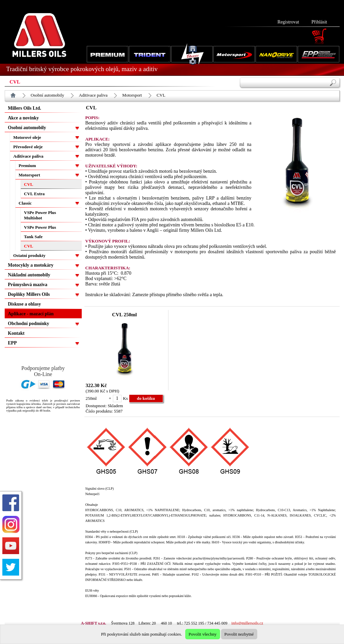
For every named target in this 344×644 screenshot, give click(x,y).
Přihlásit (319, 22)
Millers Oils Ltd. (25, 108)
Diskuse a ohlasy (25, 304)
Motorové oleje (27, 137)
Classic (25, 203)
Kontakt (16, 333)
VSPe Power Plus (40, 227)
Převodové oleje (28, 147)
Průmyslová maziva (28, 285)
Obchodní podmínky (29, 324)
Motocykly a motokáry (31, 265)
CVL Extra (35, 194)
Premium (27, 166)
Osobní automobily (48, 95)
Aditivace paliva (93, 95)
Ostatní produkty (29, 255)
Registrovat (288, 22)
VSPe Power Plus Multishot (40, 215)
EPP (12, 343)
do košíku (146, 398)
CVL (161, 95)
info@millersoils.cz (247, 623)
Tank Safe (33, 237)
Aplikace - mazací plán (31, 314)
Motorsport (132, 95)
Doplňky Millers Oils (29, 294)
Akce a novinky (24, 118)
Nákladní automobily (29, 275)
